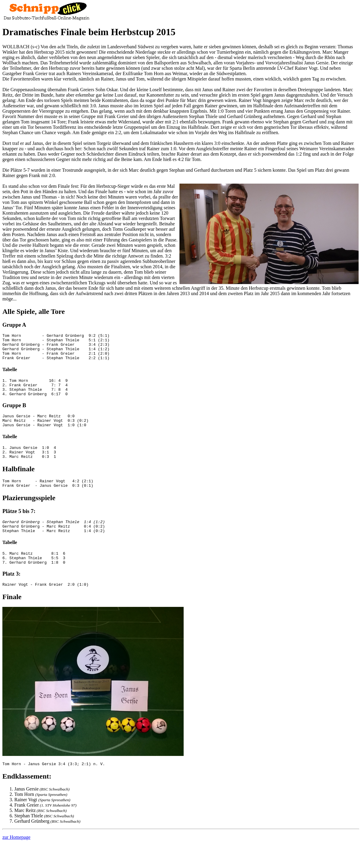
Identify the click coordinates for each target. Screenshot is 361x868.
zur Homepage (16, 860)
